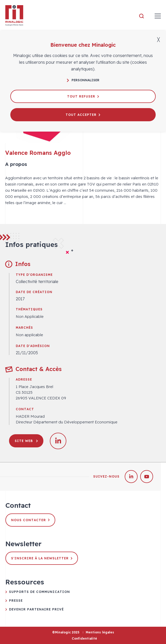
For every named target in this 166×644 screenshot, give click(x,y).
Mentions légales (100, 632)
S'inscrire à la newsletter (42, 558)
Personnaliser (83, 80)
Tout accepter (83, 115)
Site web (26, 441)
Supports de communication (39, 592)
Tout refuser (83, 96)
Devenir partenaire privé (36, 609)
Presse (16, 601)
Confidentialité (84, 638)
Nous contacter (30, 520)
